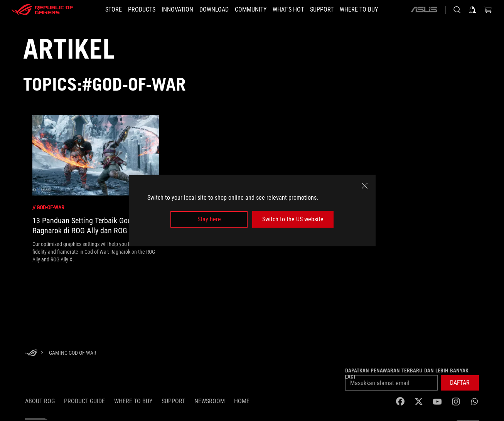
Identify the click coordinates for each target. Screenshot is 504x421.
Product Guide (84, 401)
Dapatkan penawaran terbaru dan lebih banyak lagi (407, 374)
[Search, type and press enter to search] (457, 10)
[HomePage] (31, 353)
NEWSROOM (210, 401)
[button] (460, 383)
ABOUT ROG (40, 401)
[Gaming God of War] (72, 353)
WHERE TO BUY (133, 401)
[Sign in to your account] (472, 10)
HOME (242, 401)
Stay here (209, 219)
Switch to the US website (293, 219)
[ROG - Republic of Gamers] (42, 10)
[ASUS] (424, 10)
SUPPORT (173, 401)
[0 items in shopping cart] (488, 10)
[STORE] (114, 10)
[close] (365, 186)
